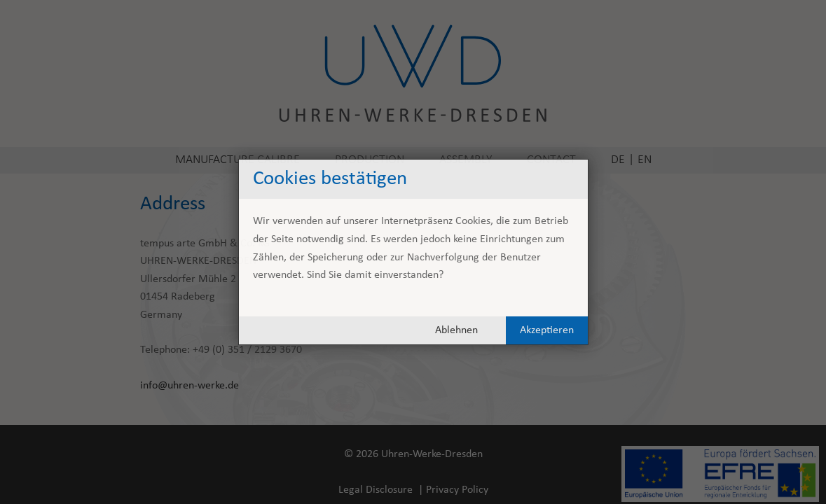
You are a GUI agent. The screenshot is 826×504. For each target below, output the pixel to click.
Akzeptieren (547, 330)
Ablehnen (456, 330)
